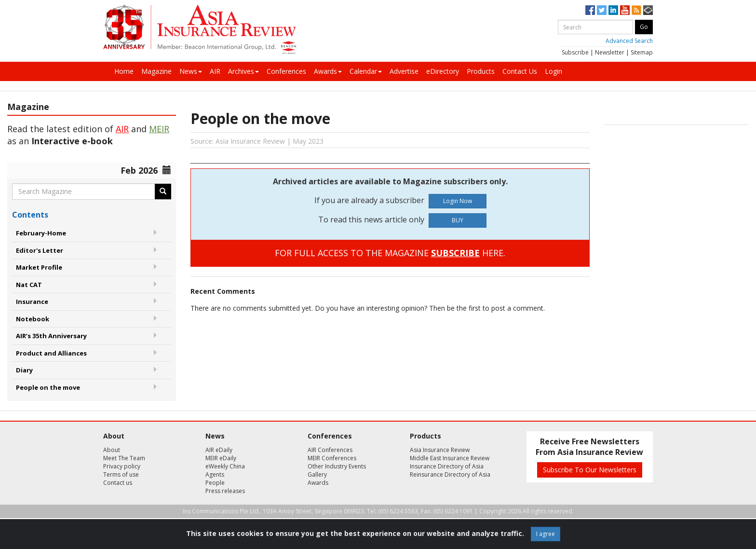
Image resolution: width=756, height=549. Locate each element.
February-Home (41, 233)
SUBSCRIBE (455, 253)
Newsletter (610, 52)
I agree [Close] (546, 534)
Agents (215, 474)
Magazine (156, 71)
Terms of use (121, 474)
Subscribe (575, 52)
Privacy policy (122, 466)
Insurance (32, 302)
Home (124, 71)
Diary (24, 370)
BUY (458, 220)
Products (481, 71)
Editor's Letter (40, 250)
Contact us (118, 483)
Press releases (225, 491)
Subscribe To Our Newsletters (590, 470)
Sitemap (642, 52)
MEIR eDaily (221, 458)
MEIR (159, 129)
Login (553, 71)
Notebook (33, 319)
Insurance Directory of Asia (447, 466)
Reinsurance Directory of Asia (450, 474)
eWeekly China (225, 466)
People (215, 483)
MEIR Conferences (332, 458)
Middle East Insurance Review (450, 458)
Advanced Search (629, 41)
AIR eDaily (219, 450)
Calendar (366, 71)
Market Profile (39, 267)
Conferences (286, 71)
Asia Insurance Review (440, 450)
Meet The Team (124, 458)
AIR (215, 71)
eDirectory (443, 71)
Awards (328, 71)
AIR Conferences (330, 450)
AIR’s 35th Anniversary (51, 336)
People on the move (48, 387)
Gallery (317, 474)
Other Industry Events (337, 466)
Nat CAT (29, 285)
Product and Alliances (51, 353)
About (112, 450)
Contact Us (520, 71)
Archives (243, 71)
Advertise (404, 71)
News (191, 71)
